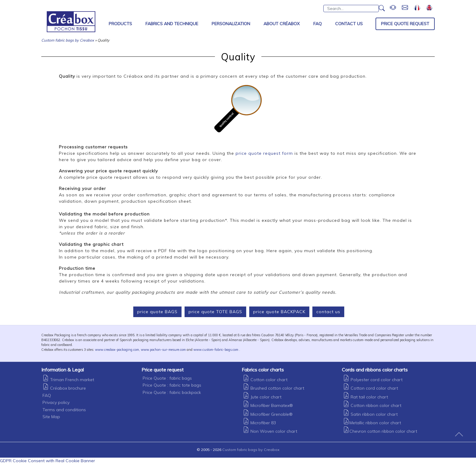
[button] (382, 10)
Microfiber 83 (259, 423)
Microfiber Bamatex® (268, 405)
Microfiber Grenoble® (268, 414)
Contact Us (349, 24)
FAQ (318, 24)
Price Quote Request (405, 24)
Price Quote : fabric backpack (172, 392)
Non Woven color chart (270, 431)
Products (120, 24)
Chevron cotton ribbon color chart (380, 431)
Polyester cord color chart (373, 380)
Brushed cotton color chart (274, 388)
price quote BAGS (157, 312)
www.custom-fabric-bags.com (216, 350)
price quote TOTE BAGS (215, 312)
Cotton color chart (265, 380)
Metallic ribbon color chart (372, 423)
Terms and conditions (64, 410)
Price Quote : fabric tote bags (172, 385)
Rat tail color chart (365, 397)
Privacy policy (56, 402)
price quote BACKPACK (279, 312)
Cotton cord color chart (371, 388)
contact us (328, 312)
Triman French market (68, 380)
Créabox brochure (64, 388)
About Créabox (282, 24)
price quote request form (264, 153)
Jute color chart (262, 397)
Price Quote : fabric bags (167, 378)
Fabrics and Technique (172, 24)
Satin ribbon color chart (370, 414)
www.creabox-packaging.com (117, 350)
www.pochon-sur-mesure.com (163, 350)
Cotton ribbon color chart (372, 405)
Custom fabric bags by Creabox (68, 40)
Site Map (51, 417)
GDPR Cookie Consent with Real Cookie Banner (48, 461)
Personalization (231, 24)
